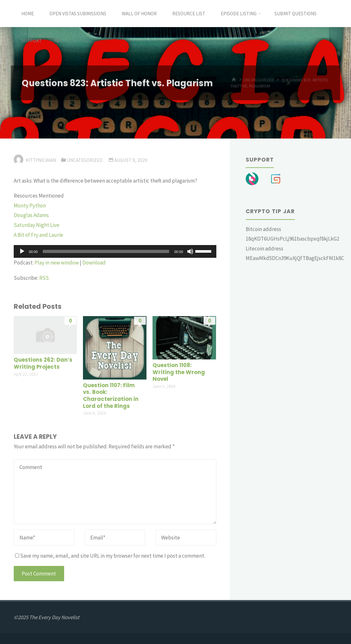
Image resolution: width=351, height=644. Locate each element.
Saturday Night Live (37, 225)
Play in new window (57, 263)
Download (94, 263)
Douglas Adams (31, 215)
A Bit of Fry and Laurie (38, 235)
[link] (57, 41)
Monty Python (30, 206)
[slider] (106, 251)
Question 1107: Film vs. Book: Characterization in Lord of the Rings (111, 396)
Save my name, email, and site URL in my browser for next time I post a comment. (110, 556)
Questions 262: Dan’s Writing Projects (43, 363)
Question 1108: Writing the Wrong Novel (179, 372)
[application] (115, 251)
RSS (44, 278)
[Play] (22, 251)
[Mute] (190, 251)
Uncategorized (85, 160)
